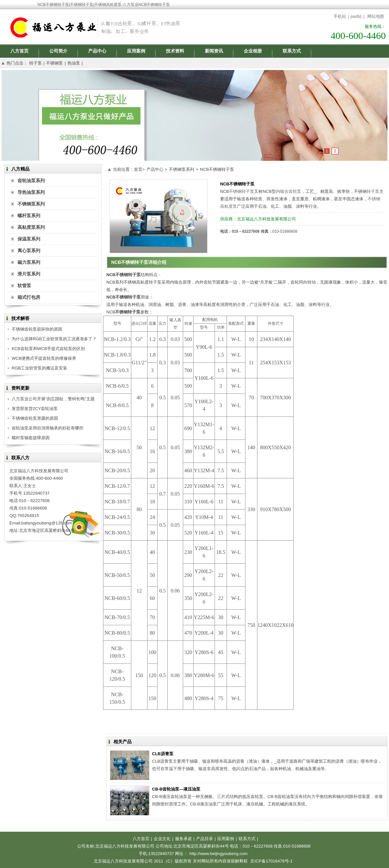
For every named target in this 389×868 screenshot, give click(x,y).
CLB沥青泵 (163, 754)
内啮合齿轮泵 (289, 191)
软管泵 (24, 286)
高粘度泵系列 (31, 227)
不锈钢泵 (54, 63)
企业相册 (253, 51)
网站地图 (376, 16)
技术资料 (175, 51)
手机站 (340, 16)
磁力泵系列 (29, 262)
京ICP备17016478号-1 (271, 861)
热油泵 (74, 63)
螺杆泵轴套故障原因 (31, 438)
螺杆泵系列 (29, 216)
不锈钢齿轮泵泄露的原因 (35, 418)
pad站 (356, 16)
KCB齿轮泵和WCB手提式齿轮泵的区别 (48, 349)
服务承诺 (183, 839)
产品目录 (205, 839)
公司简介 (58, 51)
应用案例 (136, 51)
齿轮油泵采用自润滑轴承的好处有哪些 (47, 428)
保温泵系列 (29, 239)
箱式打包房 (29, 297)
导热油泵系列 (31, 192)
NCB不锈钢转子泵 (217, 169)
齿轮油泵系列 (31, 181)
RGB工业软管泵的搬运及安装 (39, 368)
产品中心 (97, 51)
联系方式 (292, 51)
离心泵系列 (29, 251)
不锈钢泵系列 (182, 169)
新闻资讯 (214, 51)
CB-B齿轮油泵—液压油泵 (176, 789)
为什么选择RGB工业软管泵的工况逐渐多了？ (54, 339)
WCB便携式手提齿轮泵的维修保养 (44, 358)
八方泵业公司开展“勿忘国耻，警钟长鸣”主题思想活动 (53, 400)
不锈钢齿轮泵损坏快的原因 (37, 329)
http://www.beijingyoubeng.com (218, 854)
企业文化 (162, 839)
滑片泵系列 (29, 274)
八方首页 (19, 51)
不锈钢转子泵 (242, 191)
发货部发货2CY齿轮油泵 (35, 409)
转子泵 (35, 63)
